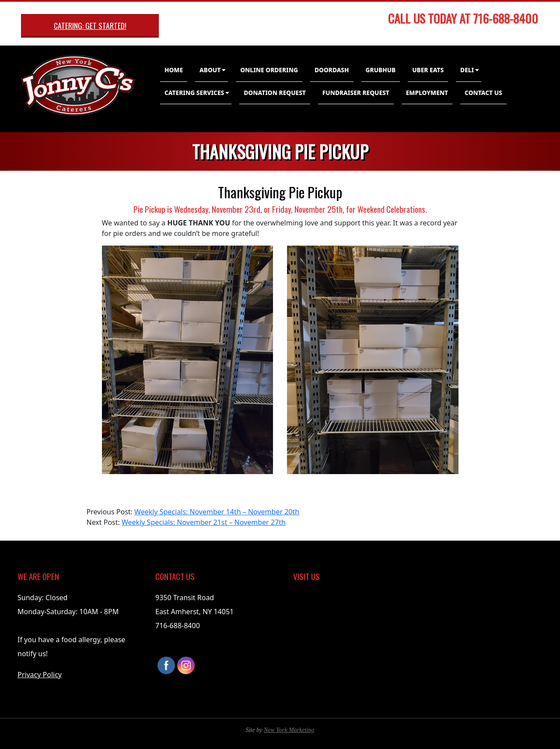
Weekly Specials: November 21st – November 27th (204, 522)
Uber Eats (428, 70)
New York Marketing (289, 730)
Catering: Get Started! (90, 25)
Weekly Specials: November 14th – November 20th (217, 512)
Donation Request (275, 93)
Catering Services (194, 93)
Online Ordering (269, 70)
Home (174, 70)
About (210, 70)
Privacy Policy (40, 675)
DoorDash (332, 70)
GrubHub (381, 70)
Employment (427, 93)
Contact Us (483, 93)
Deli (467, 70)
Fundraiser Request (356, 93)
